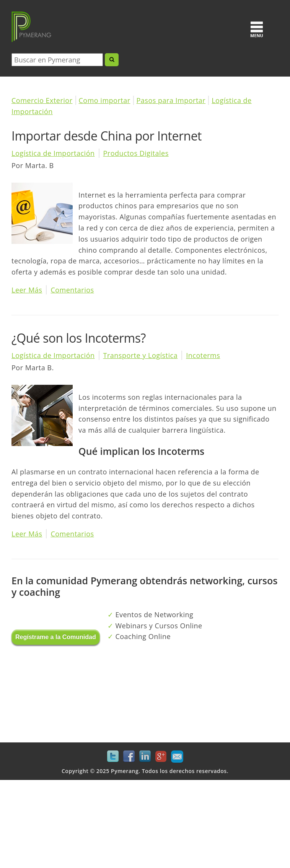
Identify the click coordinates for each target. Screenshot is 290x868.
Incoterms (203, 355)
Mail (177, 757)
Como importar (105, 100)
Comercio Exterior (42, 100)
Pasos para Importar (171, 100)
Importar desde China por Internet (107, 136)
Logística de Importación (53, 153)
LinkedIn (145, 757)
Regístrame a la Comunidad (56, 637)
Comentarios (72, 290)
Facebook (129, 757)
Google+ (161, 757)
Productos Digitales (136, 153)
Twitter (113, 757)
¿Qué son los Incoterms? (79, 338)
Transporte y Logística (141, 355)
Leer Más (27, 290)
